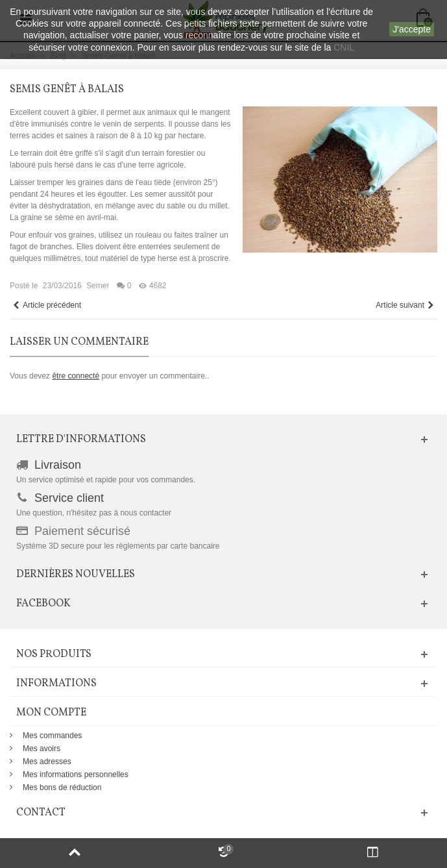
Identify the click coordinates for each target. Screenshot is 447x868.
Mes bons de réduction (62, 787)
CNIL (344, 47)
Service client (69, 498)
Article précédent (47, 305)
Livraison (58, 465)
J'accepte (412, 29)
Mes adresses (47, 762)
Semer (98, 286)
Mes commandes (52, 736)
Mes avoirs (42, 749)
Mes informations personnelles (76, 775)
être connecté (76, 376)
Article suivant (405, 305)
